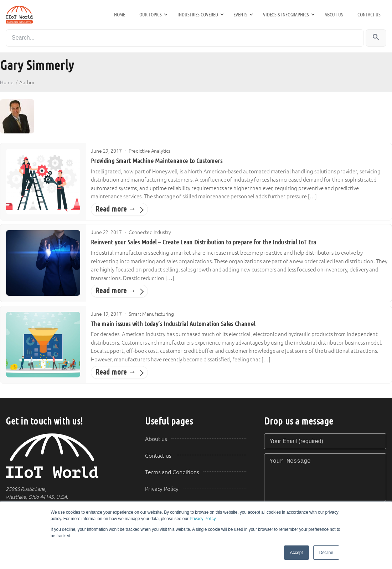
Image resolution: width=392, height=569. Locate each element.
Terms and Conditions (172, 472)
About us (334, 15)
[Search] (185, 38)
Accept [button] (296, 553)
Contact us (369, 15)
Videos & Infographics (286, 15)
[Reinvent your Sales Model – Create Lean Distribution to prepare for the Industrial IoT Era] (43, 263)
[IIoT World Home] (67, 456)
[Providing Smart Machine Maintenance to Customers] (43, 182)
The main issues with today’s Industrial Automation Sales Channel (173, 324)
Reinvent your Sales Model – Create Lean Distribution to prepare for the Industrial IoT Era (204, 242)
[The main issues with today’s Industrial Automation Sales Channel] (43, 345)
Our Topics (151, 15)
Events (240, 15)
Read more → (116, 209)
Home (120, 15)
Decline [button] (326, 553)
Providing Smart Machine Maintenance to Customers (157, 161)
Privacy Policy (202, 519)
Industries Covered (198, 15)
